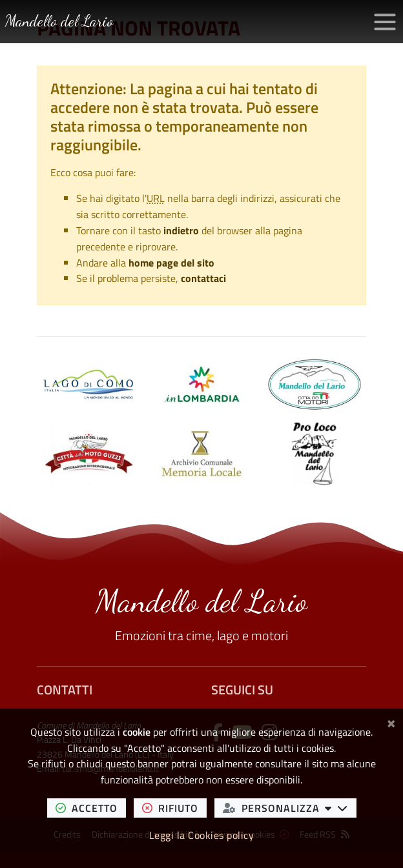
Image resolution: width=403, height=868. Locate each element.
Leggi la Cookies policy (202, 835)
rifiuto (174, 808)
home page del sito (171, 263)
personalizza (290, 808)
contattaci (203, 278)
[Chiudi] (391, 722)
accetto (91, 808)
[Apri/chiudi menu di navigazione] (385, 22)
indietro (181, 230)
